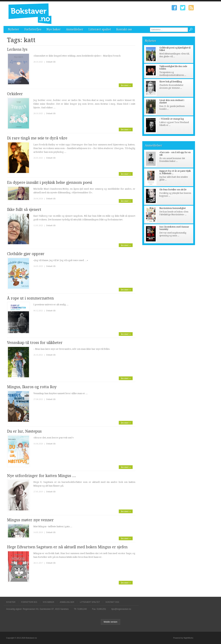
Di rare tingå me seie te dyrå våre (37, 138)
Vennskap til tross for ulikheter (35, 343)
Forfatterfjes (33, 29)
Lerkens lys (17, 49)
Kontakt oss (124, 29)
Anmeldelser (75, 29)
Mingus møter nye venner (30, 520)
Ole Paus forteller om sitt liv (173, 190)
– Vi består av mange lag (172, 119)
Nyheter (14, 29)
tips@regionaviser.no (121, 609)
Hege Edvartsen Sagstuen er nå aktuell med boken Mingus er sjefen (67, 547)
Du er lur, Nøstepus (24, 431)
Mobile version (110, 622)
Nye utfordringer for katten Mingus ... (41, 476)
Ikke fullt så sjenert (24, 210)
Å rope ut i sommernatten (30, 298)
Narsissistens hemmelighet (173, 208)
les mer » (126, 85)
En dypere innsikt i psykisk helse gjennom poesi (50, 183)
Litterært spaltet (100, 29)
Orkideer (15, 94)
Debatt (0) (51, 62)
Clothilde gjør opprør (26, 254)
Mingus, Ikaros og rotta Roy (32, 387)
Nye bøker (54, 29)
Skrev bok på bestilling (171, 82)
